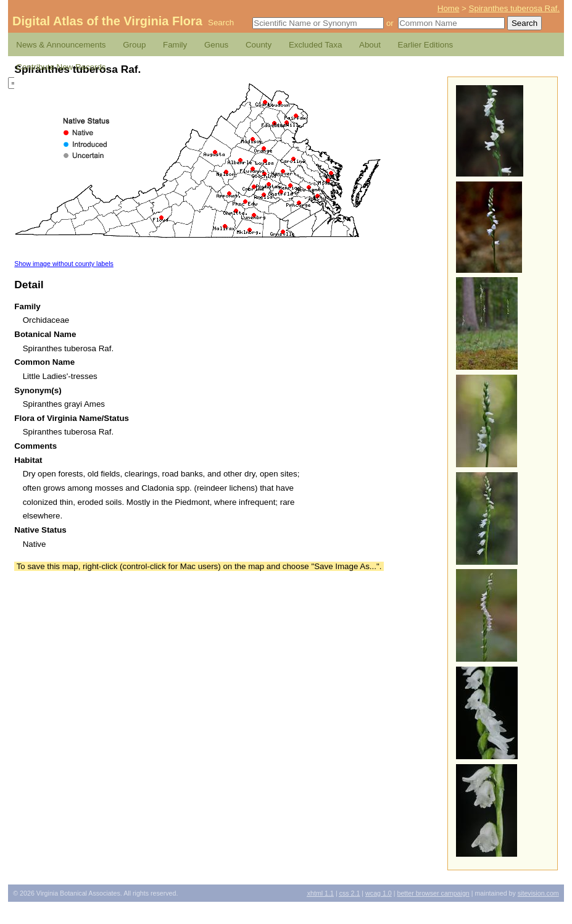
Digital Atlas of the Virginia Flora (107, 21)
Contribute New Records (61, 67)
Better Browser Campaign (433, 893)
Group (134, 45)
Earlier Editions (426, 45)
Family (175, 45)
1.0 (379, 893)
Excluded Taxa (315, 45)
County (259, 45)
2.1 (350, 893)
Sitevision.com (538, 893)
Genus (216, 45)
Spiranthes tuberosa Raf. (514, 8)
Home (449, 8)
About (370, 45)
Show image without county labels (64, 264)
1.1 (321, 893)
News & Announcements (61, 45)
